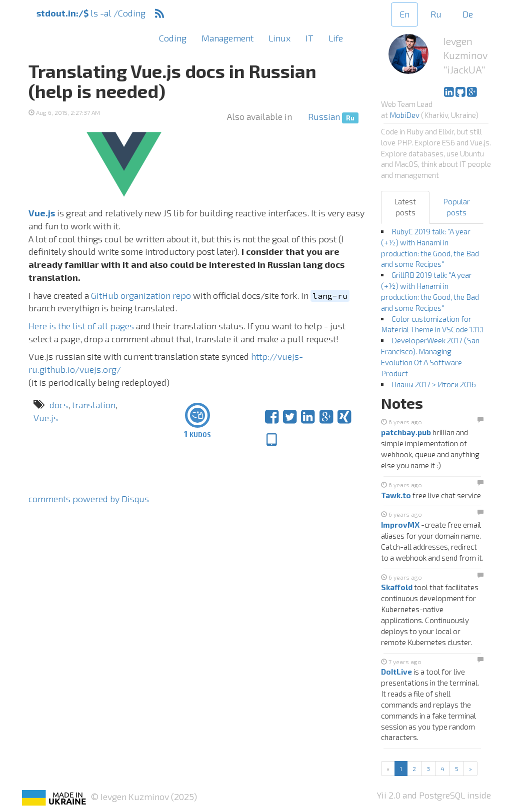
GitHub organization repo (141, 295)
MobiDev (404, 115)
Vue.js (46, 418)
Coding (173, 38)
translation (94, 405)
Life (336, 38)
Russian (333, 117)
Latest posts (405, 207)
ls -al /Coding (91, 13)
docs (59, 405)
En (404, 14)
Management (227, 38)
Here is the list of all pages (81, 326)
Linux (279, 38)
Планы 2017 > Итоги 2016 (434, 384)
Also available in (259, 116)
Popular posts (456, 207)
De (468, 14)
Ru (436, 14)
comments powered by (89, 499)
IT (309, 38)
